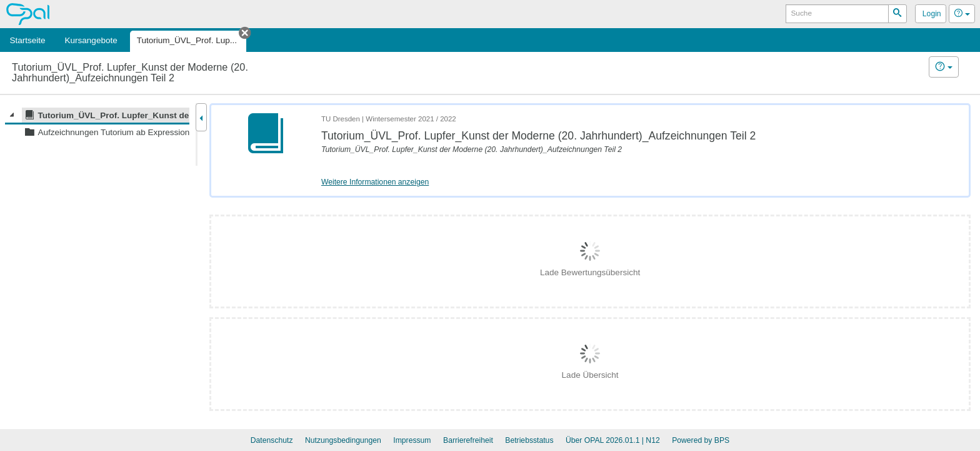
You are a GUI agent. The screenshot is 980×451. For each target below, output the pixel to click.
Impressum (412, 440)
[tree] (97, 124)
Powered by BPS (701, 440)
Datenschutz (272, 440)
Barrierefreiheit (468, 440)
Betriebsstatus (529, 440)
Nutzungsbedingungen (343, 440)
